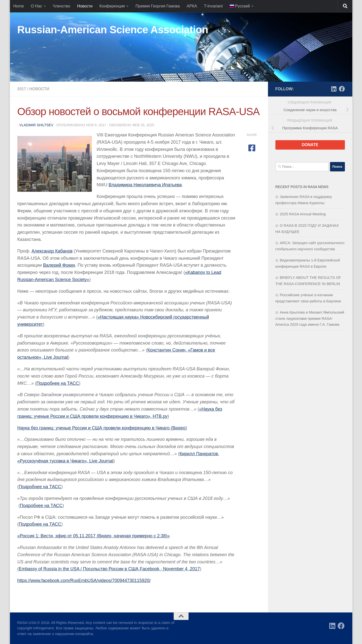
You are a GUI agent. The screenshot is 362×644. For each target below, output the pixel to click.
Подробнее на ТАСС (58, 383)
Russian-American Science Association (113, 30)
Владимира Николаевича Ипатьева (145, 185)
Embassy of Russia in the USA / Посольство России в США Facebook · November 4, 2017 (109, 569)
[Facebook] (342, 89)
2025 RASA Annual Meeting (303, 214)
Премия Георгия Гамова (158, 6)
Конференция (112, 6)
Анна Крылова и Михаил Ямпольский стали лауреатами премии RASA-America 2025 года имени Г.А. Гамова (310, 318)
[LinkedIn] (334, 89)
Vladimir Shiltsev (36, 125)
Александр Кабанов (52, 251)
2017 (22, 89)
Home (19, 6)
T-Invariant (213, 6)
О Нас (36, 6)
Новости (85, 6)
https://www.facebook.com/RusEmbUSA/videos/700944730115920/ (84, 580)
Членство (62, 6)
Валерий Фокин (59, 265)
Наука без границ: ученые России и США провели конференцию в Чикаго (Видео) (102, 428)
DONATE (310, 145)
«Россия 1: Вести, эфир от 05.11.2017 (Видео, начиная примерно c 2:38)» (94, 536)
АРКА (192, 6)
